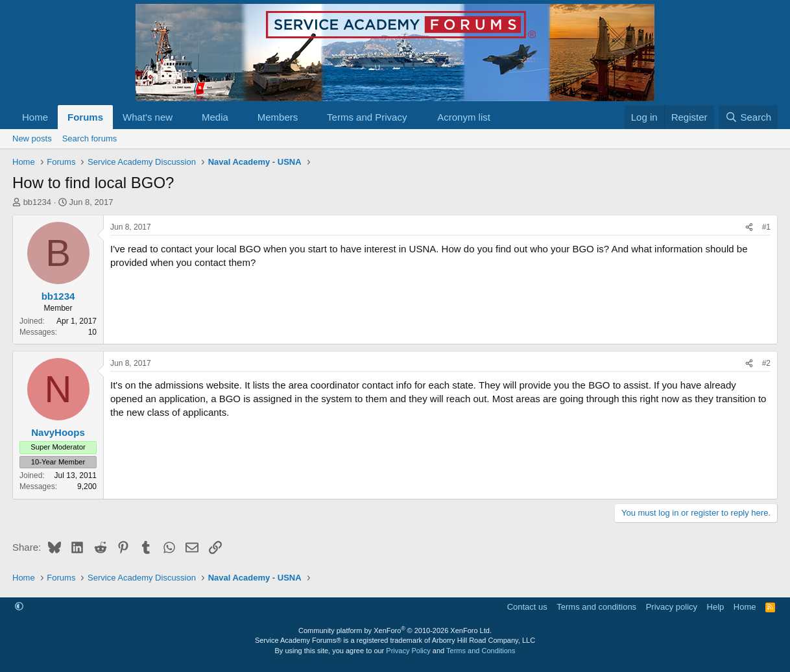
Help (716, 607)
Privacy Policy (408, 651)
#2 (766, 363)
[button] (183, 117)
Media (215, 117)
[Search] (748, 117)
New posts (32, 138)
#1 (766, 227)
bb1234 (37, 202)
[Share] (749, 227)
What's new (148, 117)
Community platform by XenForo (395, 630)
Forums (85, 117)
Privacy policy (672, 607)
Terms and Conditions (481, 651)
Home (35, 117)
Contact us (527, 607)
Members (278, 117)
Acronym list (464, 117)
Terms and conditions (596, 607)
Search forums (90, 138)
